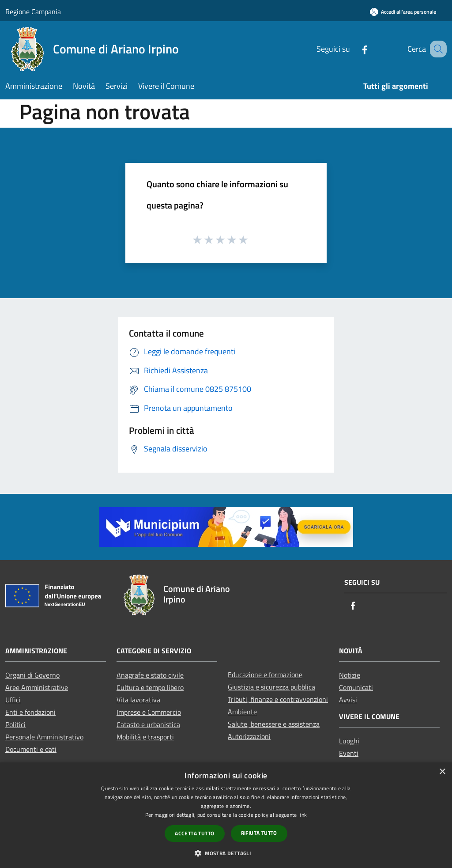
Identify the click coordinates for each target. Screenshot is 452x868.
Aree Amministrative (37, 687)
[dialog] (226, 815)
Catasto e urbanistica (148, 724)
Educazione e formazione (265, 675)
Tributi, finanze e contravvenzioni (278, 699)
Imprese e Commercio (149, 712)
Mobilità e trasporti (145, 737)
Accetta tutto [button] (194, 833)
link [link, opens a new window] (303, 815)
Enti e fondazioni (30, 712)
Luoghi (349, 741)
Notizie (350, 675)
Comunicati (356, 687)
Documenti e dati (31, 749)
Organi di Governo (32, 675)
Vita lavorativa (138, 700)
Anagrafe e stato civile (150, 675)
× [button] (442, 772)
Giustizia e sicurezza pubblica (271, 687)
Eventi (349, 753)
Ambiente (242, 712)
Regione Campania (33, 11)
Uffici (13, 700)
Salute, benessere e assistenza (274, 724)
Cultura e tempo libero (150, 687)
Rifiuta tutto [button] (259, 833)
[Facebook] (354, 49)
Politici (15, 724)
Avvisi (348, 700)
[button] (226, 853)
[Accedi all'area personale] (403, 12)
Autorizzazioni (249, 736)
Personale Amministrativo (44, 737)
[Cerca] (436, 49)
